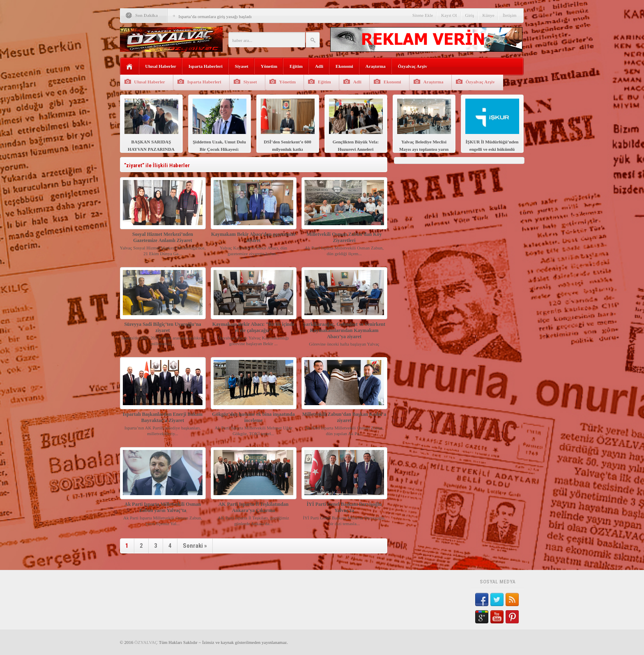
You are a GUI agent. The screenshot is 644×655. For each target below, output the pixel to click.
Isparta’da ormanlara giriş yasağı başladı (215, 16)
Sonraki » (195, 546)
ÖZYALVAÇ (146, 642)
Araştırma (376, 66)
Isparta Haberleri (206, 66)
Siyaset (242, 66)
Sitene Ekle (423, 15)
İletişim (510, 15)
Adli (319, 66)
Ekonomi (344, 66)
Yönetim (269, 66)
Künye (489, 15)
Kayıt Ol (449, 15)
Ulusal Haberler (161, 66)
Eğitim (296, 66)
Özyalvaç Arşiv (413, 66)
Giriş (470, 15)
